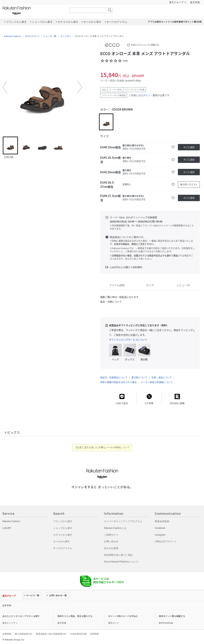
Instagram (160, 535)
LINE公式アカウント (166, 541)
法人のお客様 (111, 548)
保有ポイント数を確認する (172, 616)
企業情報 (7, 634)
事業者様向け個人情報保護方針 (51, 634)
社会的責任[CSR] (78, 634)
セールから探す (62, 541)
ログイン (145, 95)
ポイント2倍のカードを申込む (123, 616)
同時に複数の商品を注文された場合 (118, 382)
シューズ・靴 (50, 36)
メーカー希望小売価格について (157, 382)
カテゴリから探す (63, 535)
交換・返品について (162, 377)
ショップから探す (63, 528)
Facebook (160, 528)
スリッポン (66, 36)
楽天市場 (195, 2)
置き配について (139, 377)
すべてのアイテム (63, 548)
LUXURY (7, 528)
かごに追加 (189, 147)
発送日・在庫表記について (114, 377)
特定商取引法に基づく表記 (118, 555)
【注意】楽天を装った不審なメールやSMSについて (102, 447)
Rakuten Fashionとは (115, 528)
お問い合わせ (111, 541)
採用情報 (94, 634)
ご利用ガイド (111, 535)
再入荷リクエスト (189, 184)
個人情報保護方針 (24, 634)
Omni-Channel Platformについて (121, 562)
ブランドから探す (63, 521)
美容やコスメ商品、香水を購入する (75, 616)
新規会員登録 (162, 521)
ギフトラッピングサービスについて (128, 340)
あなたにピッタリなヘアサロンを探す (21, 616)
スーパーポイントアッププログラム (123, 521)
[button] (5, 87)
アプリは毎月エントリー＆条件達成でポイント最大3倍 (175, 22)
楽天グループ (176, 2)
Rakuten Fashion (33, 10)
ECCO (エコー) (32, 36)
